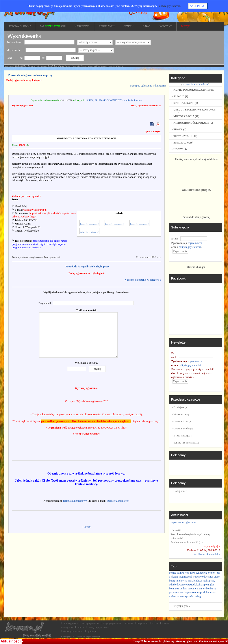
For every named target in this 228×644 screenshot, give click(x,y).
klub (205, 592)
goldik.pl (92, 631)
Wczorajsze (181, 414)
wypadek (191, 585)
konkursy (211, 589)
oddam (184, 589)
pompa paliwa (177, 573)
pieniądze (209, 585)
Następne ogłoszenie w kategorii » (148, 86)
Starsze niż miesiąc (186, 443)
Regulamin (143, 623)
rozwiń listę (189, 85)
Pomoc (81, 627)
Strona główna (70, 623)
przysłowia (175, 592)
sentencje (197, 592)
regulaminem (195, 243)
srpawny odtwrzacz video (206, 577)
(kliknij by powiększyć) (90, 224)
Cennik (166, 623)
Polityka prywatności (99, 627)
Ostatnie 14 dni (183, 429)
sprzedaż (190, 596)
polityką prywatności (190, 247)
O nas (155, 623)
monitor (201, 589)
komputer (174, 589)
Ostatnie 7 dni (183, 421)
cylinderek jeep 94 (205, 573)
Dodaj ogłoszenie (90, 623)
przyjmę (192, 589)
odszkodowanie (177, 585)
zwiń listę (202, 85)
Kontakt (129, 623)
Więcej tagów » (182, 606)
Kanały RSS (67, 627)
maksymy (186, 592)
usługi (198, 596)
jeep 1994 (190, 573)
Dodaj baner (180, 491)
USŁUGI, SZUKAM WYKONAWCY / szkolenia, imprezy (113, 100)
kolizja (200, 585)
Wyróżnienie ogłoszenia (184, 523)
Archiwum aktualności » (207, 554)
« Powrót (87, 527)
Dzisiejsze (181, 407)
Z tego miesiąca (183, 436)
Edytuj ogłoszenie (112, 623)
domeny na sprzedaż (73, 631)
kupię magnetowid (182, 577)
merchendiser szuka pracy (201, 581)
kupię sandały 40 (178, 581)
